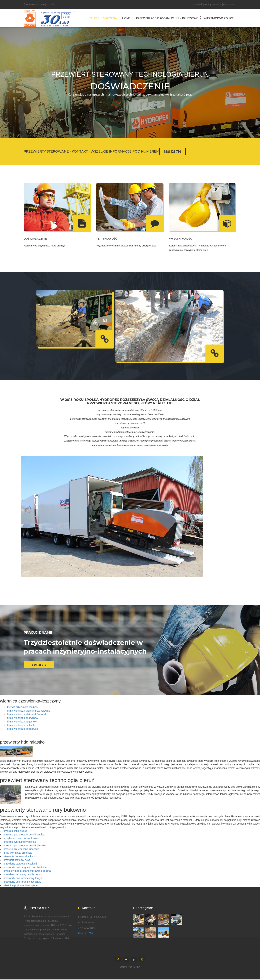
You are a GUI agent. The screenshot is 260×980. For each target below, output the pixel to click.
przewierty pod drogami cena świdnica (25, 868)
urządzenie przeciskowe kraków (21, 839)
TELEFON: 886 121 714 (103, 18)
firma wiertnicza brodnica (18, 853)
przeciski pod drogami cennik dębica (24, 835)
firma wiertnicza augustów (22, 722)
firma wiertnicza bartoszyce (23, 729)
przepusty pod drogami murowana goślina (27, 871)
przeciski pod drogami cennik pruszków (167, 18)
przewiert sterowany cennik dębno (23, 875)
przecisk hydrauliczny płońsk (20, 842)
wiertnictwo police (219, 18)
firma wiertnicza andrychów (23, 718)
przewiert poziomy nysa (17, 860)
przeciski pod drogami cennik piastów (25, 846)
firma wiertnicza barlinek (21, 726)
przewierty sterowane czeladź (20, 864)
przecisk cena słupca (15, 831)
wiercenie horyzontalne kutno (20, 857)
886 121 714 (172, 151)
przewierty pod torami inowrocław (22, 882)
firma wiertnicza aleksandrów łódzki (27, 715)
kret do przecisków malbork (23, 708)
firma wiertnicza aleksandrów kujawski (29, 711)
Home (126, 18)
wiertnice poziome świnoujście (21, 886)
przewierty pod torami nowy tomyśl (23, 879)
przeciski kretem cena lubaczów (21, 850)
